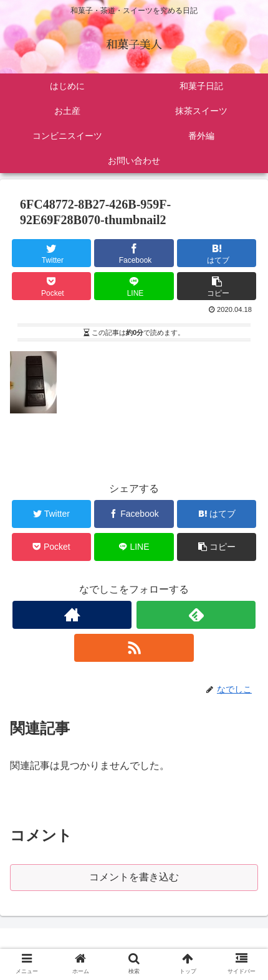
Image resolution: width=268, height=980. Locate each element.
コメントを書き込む (134, 877)
